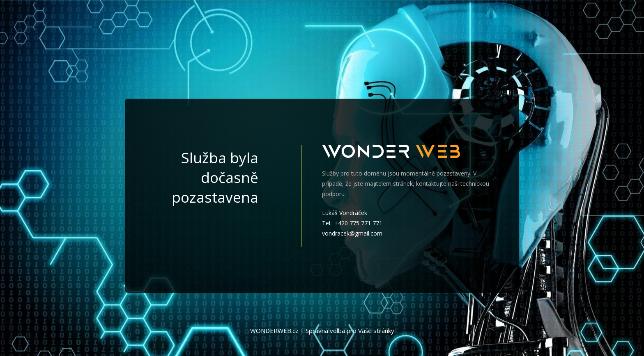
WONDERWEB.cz (274, 331)
